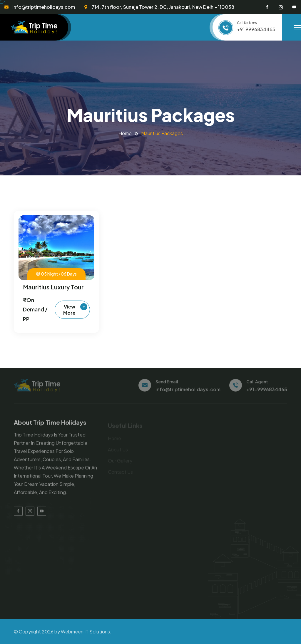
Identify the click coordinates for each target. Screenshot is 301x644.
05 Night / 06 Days (56, 274)
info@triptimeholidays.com (44, 7)
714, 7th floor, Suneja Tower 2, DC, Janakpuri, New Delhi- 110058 (163, 7)
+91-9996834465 (267, 391)
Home (125, 133)
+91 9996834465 (256, 29)
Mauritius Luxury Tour (53, 287)
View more (75, 310)
